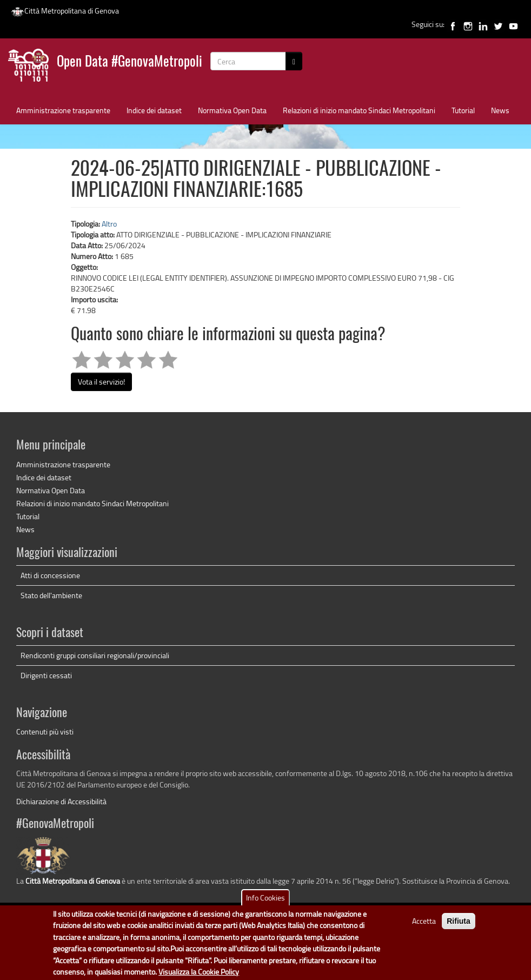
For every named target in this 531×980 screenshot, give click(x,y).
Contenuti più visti (45, 731)
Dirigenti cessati (46, 675)
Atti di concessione (50, 575)
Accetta (424, 926)
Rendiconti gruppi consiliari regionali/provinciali (95, 655)
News (500, 110)
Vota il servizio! (101, 382)
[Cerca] (294, 61)
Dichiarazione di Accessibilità (61, 801)
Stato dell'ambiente (51, 595)
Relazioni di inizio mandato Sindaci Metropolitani (359, 110)
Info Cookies (265, 903)
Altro (109, 224)
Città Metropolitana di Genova (65, 11)
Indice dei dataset (154, 110)
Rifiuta (459, 926)
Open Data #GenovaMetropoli (130, 62)
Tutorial (463, 110)
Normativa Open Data (232, 110)
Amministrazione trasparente (63, 110)
